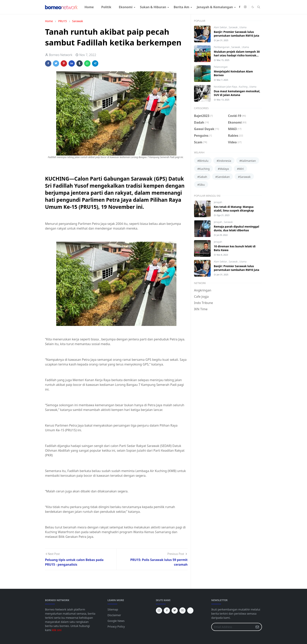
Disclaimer (114, 615)
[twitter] (175, 611)
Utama (243, 27)
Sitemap (113, 609)
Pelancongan (221, 67)
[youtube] (182, 611)
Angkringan (203, 290)
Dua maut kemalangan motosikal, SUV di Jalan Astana (237, 93)
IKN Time (201, 309)
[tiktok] (190, 611)
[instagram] (245, 7)
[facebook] (240, 7)
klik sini (57, 630)
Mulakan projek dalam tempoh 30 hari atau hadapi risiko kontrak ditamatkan (237, 55)
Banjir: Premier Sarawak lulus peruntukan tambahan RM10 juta (237, 34)
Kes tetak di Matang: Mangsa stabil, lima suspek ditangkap (234, 209)
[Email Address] (232, 627)
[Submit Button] (257, 627)
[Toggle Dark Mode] (253, 7)
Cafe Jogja (201, 297)
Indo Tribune (203, 303)
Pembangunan (222, 47)
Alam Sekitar (221, 27)
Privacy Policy (116, 626)
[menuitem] (89, 7)
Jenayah (218, 202)
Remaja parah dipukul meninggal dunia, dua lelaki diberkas (236, 228)
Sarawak (233, 27)
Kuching (243, 87)
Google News (116, 621)
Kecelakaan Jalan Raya (226, 87)
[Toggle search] (259, 7)
